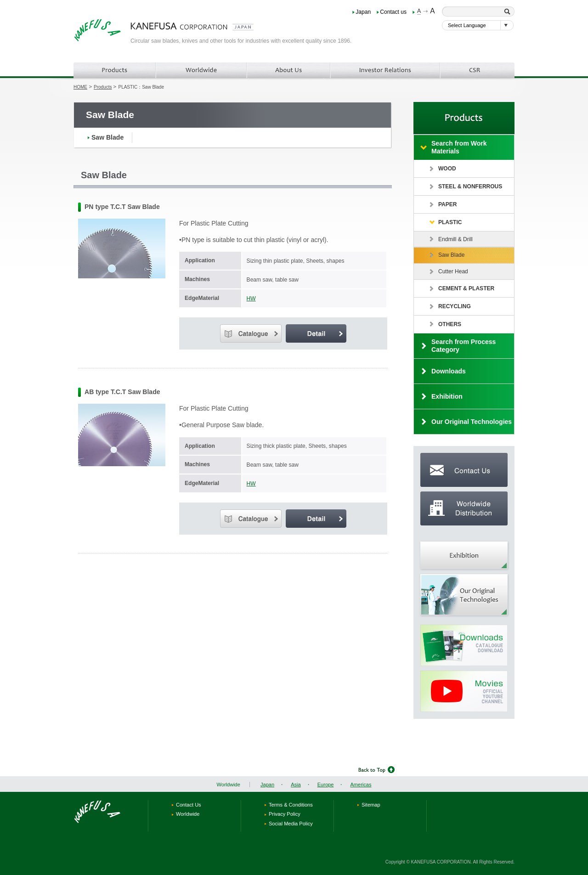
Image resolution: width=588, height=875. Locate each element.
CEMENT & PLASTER (466, 288)
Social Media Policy (291, 824)
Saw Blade (107, 137)
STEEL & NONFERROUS (470, 186)
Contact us (393, 12)
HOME (80, 87)
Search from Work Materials (459, 147)
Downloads (449, 371)
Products (103, 87)
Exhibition (447, 396)
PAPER (448, 204)
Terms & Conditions (291, 805)
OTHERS (450, 324)
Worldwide (229, 785)
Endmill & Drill (455, 239)
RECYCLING (455, 306)
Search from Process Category (464, 346)
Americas (361, 785)
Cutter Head (453, 271)
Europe (326, 785)
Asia (296, 785)
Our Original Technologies (472, 422)
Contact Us (189, 805)
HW (251, 299)
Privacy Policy (285, 814)
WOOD (447, 169)
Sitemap (371, 805)
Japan (363, 12)
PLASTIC (450, 222)
